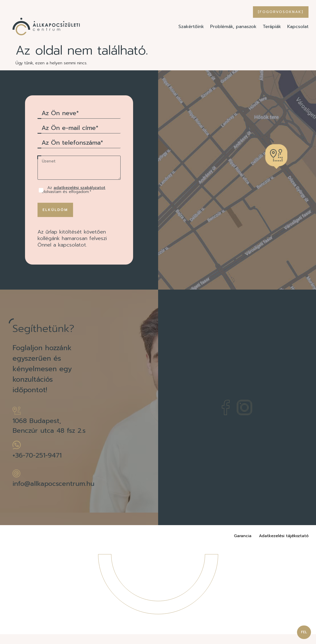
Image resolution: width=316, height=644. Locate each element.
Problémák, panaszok (233, 27)
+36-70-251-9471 (37, 465)
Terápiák (272, 27)
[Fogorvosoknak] (281, 12)
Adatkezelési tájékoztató (284, 546)
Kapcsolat (298, 27)
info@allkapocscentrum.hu (53, 493)
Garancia (243, 546)
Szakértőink (191, 27)
